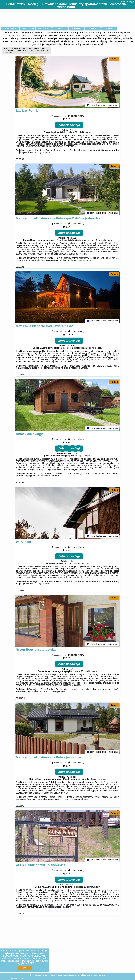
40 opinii (100, 241)
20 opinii (85, 672)
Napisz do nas (99, 975)
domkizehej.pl (128, 2)
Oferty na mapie (27, 28)
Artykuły (109, 28)
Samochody (77, 28)
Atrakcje (93, 28)
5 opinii (91, 349)
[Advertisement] (67, 947)
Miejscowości (44, 28)
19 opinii (88, 888)
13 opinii (93, 780)
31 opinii (79, 133)
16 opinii (77, 564)
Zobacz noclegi (69, 126)
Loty (60, 28)
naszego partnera (42, 153)
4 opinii (81, 456)
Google (44, 951)
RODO (31, 963)
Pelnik (114, 59)
